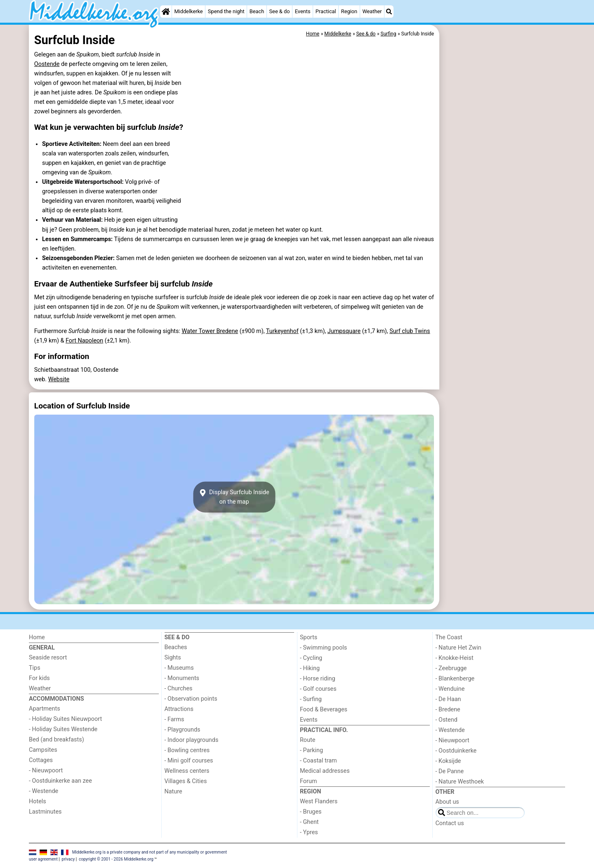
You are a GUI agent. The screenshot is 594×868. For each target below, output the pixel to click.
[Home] (166, 12)
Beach (257, 11)
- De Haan (448, 699)
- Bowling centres (187, 750)
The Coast (449, 637)
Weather (372, 11)
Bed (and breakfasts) (57, 740)
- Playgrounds (183, 730)
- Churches (179, 689)
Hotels (38, 801)
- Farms (174, 719)
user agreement (43, 859)
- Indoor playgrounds (192, 740)
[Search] (389, 12)
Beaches (176, 647)
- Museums (179, 668)
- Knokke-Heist (455, 658)
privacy (68, 859)
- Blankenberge (455, 679)
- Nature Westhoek (460, 782)
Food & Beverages (324, 710)
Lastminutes (45, 812)
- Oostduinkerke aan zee (60, 781)
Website (59, 379)
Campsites (43, 750)
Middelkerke (188, 11)
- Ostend (447, 720)
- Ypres (309, 832)
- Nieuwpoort (46, 771)
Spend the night (226, 11)
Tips (35, 668)
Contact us (450, 823)
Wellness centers (187, 771)
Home (37, 637)
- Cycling (311, 658)
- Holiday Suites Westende (63, 729)
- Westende (44, 791)
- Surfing (311, 699)
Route (308, 740)
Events (303, 11)
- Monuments (182, 678)
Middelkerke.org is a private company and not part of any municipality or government (150, 852)
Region (349, 11)
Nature (173, 792)
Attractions (179, 709)
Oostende (47, 64)
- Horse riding (318, 679)
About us (447, 802)
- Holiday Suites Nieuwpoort (65, 719)
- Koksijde (448, 761)
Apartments (45, 709)
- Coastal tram (318, 761)
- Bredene (448, 710)
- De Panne (450, 771)
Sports (309, 637)
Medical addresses (325, 771)
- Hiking (310, 668)
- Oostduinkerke (456, 751)
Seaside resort (48, 658)
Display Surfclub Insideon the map (234, 497)
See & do (280, 11)
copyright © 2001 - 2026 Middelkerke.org (116, 859)
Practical (326, 11)
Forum (308, 781)
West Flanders (319, 801)
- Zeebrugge (451, 668)
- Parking (311, 750)
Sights (173, 658)
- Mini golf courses (189, 761)
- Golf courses (318, 689)
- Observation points (191, 699)
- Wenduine (450, 689)
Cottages (41, 760)
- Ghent (309, 822)
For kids (39, 678)
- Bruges (311, 812)
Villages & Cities (186, 781)
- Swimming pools (323, 648)
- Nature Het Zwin (458, 648)
